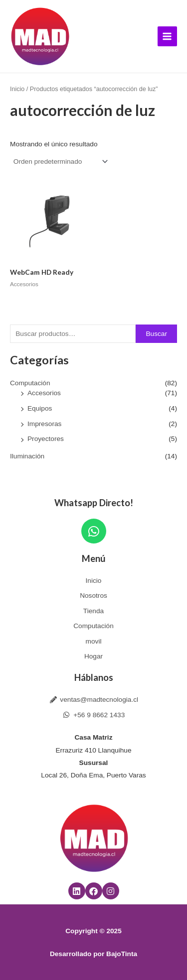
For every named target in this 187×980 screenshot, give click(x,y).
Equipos (40, 408)
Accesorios (44, 393)
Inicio (17, 89)
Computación (30, 383)
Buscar (156, 334)
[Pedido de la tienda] (60, 162)
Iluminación (27, 456)
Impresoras (44, 424)
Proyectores (46, 439)
